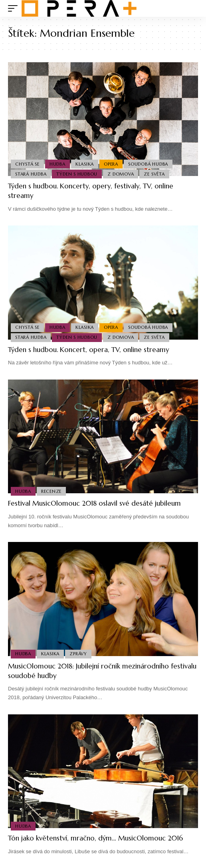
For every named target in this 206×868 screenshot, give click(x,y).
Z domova (121, 174)
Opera (111, 164)
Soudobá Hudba (148, 164)
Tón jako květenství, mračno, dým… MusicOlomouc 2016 (95, 838)
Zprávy (78, 654)
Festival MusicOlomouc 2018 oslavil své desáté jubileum (94, 503)
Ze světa (154, 174)
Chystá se (27, 164)
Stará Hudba (31, 174)
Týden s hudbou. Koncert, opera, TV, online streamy (89, 350)
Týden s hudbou (77, 174)
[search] (192, 9)
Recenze (51, 491)
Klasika (85, 164)
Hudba (57, 164)
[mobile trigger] (15, 8)
